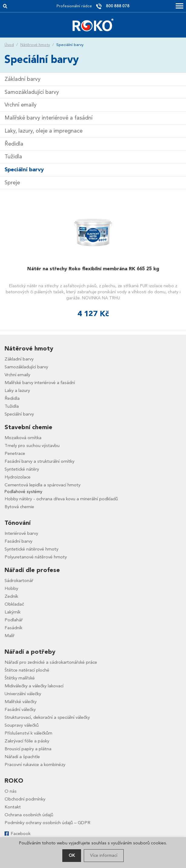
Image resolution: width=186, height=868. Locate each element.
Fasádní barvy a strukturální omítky (39, 461)
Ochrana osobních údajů (29, 815)
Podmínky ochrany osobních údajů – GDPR (47, 823)
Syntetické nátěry (22, 469)
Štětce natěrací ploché (27, 670)
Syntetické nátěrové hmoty (31, 549)
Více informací (104, 855)
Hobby (11, 588)
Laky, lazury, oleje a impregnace (44, 131)
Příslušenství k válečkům (28, 733)
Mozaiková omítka (23, 438)
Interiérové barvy (21, 533)
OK (72, 855)
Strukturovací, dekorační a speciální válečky (47, 717)
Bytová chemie (19, 507)
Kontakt (13, 807)
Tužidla (13, 157)
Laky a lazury (17, 390)
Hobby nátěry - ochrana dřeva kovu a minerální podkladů (61, 499)
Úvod (9, 45)
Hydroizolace (18, 477)
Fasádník (13, 628)
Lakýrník (13, 612)
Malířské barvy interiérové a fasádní (49, 118)
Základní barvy (23, 79)
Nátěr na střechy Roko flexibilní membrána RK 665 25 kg (93, 269)
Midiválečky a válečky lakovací (34, 686)
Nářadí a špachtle (22, 757)
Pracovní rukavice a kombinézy (35, 764)
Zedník (11, 596)
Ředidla (14, 144)
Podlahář (14, 620)
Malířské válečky (21, 702)
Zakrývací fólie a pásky (27, 741)
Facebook (21, 833)
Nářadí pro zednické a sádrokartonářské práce (51, 662)
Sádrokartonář (19, 580)
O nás (11, 791)
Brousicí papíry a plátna (28, 749)
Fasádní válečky (20, 709)
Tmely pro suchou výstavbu (32, 446)
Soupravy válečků (22, 725)
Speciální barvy (24, 170)
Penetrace (15, 453)
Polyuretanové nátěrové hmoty (36, 557)
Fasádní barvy (18, 541)
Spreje (12, 183)
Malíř (10, 636)
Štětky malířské (20, 678)
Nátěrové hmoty (35, 45)
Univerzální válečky (23, 694)
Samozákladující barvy (32, 92)
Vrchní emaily (21, 105)
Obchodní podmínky (25, 799)
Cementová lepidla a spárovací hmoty (42, 485)
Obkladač (14, 604)
